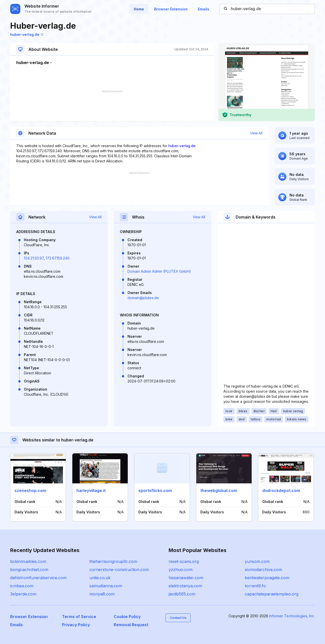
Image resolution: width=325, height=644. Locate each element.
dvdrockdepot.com (281, 490)
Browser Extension (171, 9)
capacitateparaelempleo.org (272, 594)
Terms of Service (79, 617)
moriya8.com (102, 594)
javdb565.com (182, 594)
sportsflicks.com (155, 490)
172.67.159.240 (58, 258)
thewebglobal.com (219, 490)
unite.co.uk (100, 578)
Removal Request (131, 625)
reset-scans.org (184, 561)
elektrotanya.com (185, 586)
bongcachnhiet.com (29, 570)
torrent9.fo (255, 586)
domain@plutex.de (143, 298)
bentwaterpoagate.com (267, 578)
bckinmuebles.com (28, 561)
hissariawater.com (186, 578)
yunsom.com (257, 561)
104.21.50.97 (34, 258)
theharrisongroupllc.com (113, 561)
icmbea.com (22, 586)
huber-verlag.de (27, 34)
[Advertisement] (112, 105)
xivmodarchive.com (263, 570)
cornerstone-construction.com (119, 570)
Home (139, 9)
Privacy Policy (76, 625)
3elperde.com (23, 594)
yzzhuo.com (181, 570)
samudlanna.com (106, 586)
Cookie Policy (127, 617)
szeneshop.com (30, 490)
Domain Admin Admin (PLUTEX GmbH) (159, 271)
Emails (204, 9)
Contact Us (178, 618)
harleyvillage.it (91, 490)
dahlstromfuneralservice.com (38, 578)
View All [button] (256, 133)
